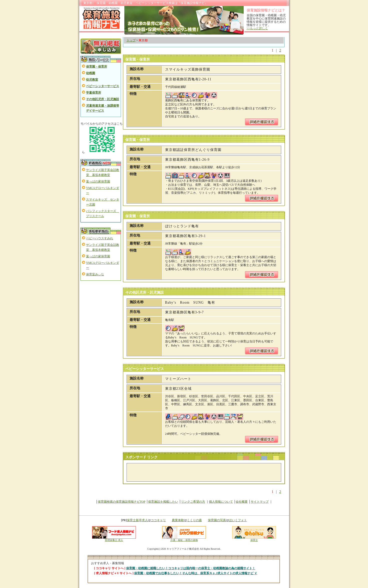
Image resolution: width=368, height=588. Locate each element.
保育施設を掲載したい (163, 502)
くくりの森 (194, 520)
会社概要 (242, 502)
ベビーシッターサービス (103, 86)
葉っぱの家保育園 (98, 181)
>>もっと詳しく (257, 28)
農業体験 (178, 520)
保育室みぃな (95, 274)
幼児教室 (92, 80)
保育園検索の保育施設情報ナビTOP (122, 502)
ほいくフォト (238, 520)
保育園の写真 (217, 520)
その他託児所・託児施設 (103, 99)
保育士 (254, 539)
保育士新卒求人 (137, 520)
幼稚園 (91, 73)
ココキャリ (158, 520)
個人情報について (221, 502)
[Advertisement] (188, 472)
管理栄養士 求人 (114, 540)
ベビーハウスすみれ (100, 238)
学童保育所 (94, 93)
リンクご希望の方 (193, 502)
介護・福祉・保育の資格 (184, 539)
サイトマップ (260, 502)
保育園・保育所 (97, 67)
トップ (131, 40)
